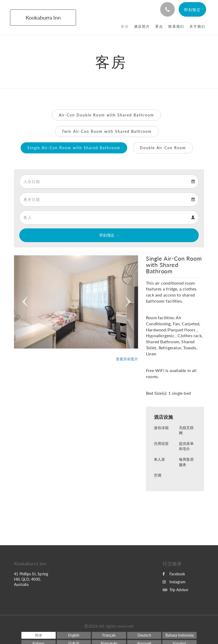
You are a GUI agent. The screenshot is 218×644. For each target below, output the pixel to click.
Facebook (174, 574)
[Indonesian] (179, 635)
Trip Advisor (176, 590)
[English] (74, 635)
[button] (23, 302)
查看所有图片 (127, 359)
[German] (144, 635)
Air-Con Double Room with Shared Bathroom (106, 115)
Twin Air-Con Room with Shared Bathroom (107, 131)
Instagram (174, 582)
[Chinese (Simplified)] (39, 635)
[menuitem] (125, 26)
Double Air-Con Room (163, 148)
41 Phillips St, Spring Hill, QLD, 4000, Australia (31, 579)
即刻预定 (107, 235)
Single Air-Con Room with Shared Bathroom (74, 148)
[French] (109, 635)
